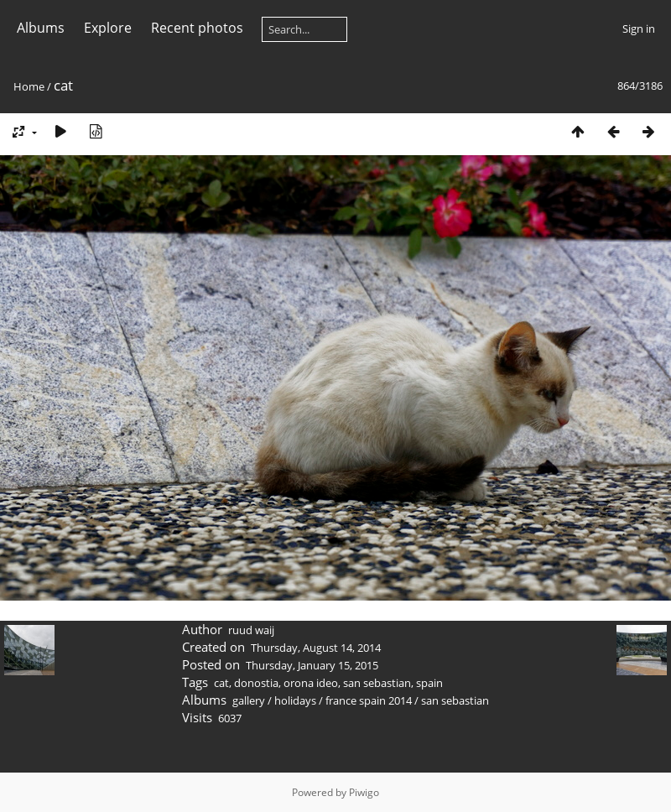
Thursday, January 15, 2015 (312, 665)
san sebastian (377, 683)
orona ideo (311, 683)
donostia (256, 683)
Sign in (639, 29)
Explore (108, 28)
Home (29, 86)
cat (221, 683)
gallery (249, 700)
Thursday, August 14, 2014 (316, 648)
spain (429, 683)
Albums (41, 28)
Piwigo (364, 792)
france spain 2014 (369, 700)
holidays (295, 700)
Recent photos (197, 28)
